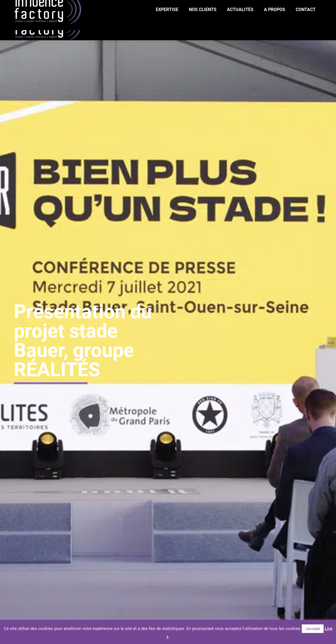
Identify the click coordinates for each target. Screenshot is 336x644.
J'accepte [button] (313, 629)
